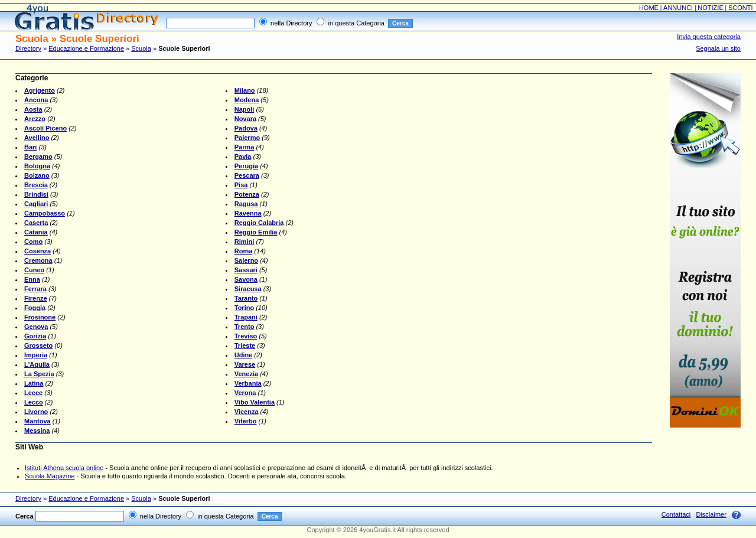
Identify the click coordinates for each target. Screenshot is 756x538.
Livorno (36, 412)
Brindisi (36, 194)
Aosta (33, 109)
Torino (244, 308)
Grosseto (38, 345)
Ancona (36, 100)
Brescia (36, 185)
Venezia (246, 374)
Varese (245, 364)
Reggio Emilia (256, 232)
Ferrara (35, 289)
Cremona (38, 260)
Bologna (37, 166)
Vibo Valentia (255, 402)
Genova (36, 327)
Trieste (245, 345)
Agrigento (40, 90)
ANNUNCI (678, 8)
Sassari (246, 270)
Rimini (245, 242)
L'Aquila (37, 364)
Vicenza (247, 412)
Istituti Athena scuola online (64, 468)
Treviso (246, 336)
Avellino (37, 138)
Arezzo (35, 119)
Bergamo (38, 156)
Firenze (36, 298)
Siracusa (248, 289)
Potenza (247, 194)
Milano (245, 90)
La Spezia (39, 374)
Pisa (241, 185)
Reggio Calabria (259, 223)
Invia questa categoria (709, 37)
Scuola (141, 48)
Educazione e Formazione (86, 48)
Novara (245, 119)
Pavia (243, 156)
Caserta (36, 223)
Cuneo (34, 270)
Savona (246, 279)
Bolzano (37, 175)
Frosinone (40, 317)
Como (33, 242)
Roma (244, 251)
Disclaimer (711, 514)
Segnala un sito (718, 48)
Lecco (34, 402)
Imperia (36, 355)
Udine (244, 355)
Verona (245, 393)
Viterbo (246, 421)
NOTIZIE (710, 8)
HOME (649, 8)
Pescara (247, 175)
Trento (245, 327)
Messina (37, 431)
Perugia (246, 166)
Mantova (38, 421)
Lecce (33, 393)
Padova (246, 128)
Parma (245, 147)
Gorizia (35, 336)
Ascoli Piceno (45, 128)
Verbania (248, 383)
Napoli (245, 109)
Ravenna (248, 213)
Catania (36, 232)
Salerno (246, 260)
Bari (30, 147)
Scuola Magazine (50, 476)
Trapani (246, 317)
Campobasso (45, 213)
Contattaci (676, 514)
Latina (34, 383)
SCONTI (741, 8)
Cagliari (36, 204)
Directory (28, 48)
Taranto (246, 298)
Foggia (35, 308)
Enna (32, 279)
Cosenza (38, 251)
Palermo (247, 138)
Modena (247, 100)
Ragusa (246, 204)
